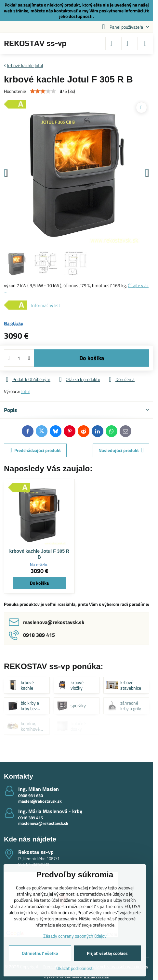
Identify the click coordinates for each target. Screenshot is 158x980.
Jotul (25, 391)
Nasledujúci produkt (121, 450)
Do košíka (92, 358)
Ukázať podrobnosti (75, 968)
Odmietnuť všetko (40, 953)
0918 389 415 (31, 818)
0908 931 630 (31, 796)
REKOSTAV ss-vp (35, 43)
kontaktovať (66, 11)
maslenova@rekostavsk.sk (43, 823)
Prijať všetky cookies (107, 953)
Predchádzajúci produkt (35, 450)
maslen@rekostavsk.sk (40, 801)
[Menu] (145, 43)
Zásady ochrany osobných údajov (75, 936)
